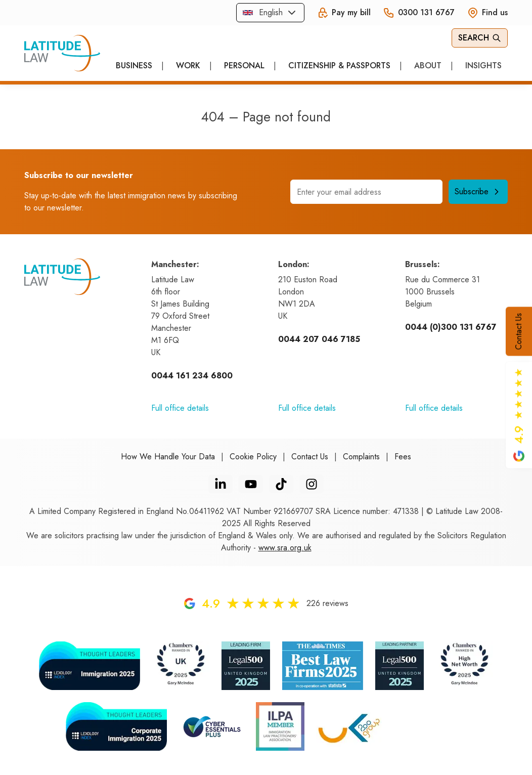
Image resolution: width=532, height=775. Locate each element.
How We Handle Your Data (168, 457)
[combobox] (270, 13)
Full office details (180, 408)
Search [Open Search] (480, 38)
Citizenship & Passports (339, 66)
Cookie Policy (253, 457)
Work (188, 66)
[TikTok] (281, 484)
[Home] (62, 53)
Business (134, 66)
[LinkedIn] (220, 484)
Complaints (361, 457)
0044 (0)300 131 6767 (451, 327)
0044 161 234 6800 (192, 376)
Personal (244, 66)
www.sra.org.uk (285, 548)
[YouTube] (251, 484)
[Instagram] (312, 484)
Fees (403, 457)
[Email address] (366, 192)
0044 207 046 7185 (319, 339)
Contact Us (519, 332)
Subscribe (478, 191)
